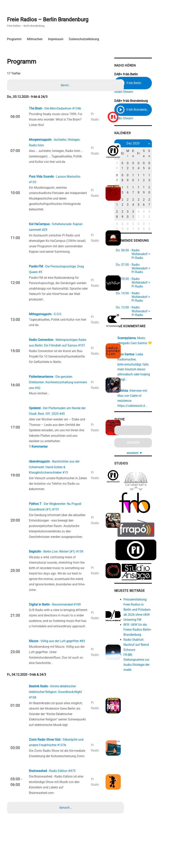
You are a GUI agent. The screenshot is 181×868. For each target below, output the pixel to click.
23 (146, 188)
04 (158, 166)
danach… (66, 832)
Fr (158, 157)
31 (152, 195)
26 (164, 188)
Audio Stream (141, 94)
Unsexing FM (150, 587)
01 (140, 166)
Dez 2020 (152, 146)
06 (170, 166)
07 (135, 173)
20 (170, 181)
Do (152, 157)
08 (140, 173)
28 (135, 195)
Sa (164, 157)
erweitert (154, 420)
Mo (135, 157)
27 (170, 188)
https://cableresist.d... (150, 373)
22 (140, 188)
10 (152, 173)
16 (146, 181)
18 (158, 181)
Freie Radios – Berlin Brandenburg (49, 20)
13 (170, 173)
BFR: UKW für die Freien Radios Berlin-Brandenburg (155, 597)
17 (152, 181)
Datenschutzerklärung (85, 39)
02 (146, 166)
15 (140, 181)
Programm (15, 39)
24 (152, 188)
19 (164, 181)
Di (140, 157)
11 (158, 173)
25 (158, 188)
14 (135, 181)
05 (164, 166)
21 (135, 188)
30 (135, 166)
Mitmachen (36, 39)
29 (140, 195)
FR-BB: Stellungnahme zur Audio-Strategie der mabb (156, 627)
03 (152, 166)
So (170, 157)
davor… (66, 88)
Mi (146, 157)
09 (146, 173)
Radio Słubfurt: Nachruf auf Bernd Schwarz (153, 612)
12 (164, 173)
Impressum (57, 39)
